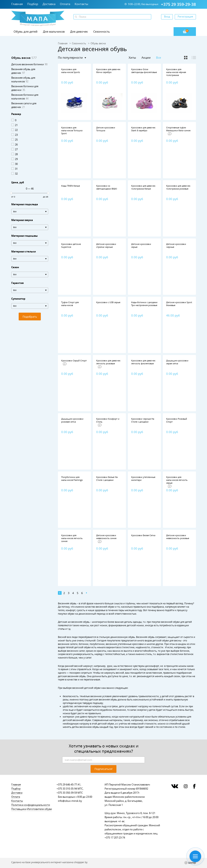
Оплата (65, 4)
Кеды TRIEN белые (71, 186)
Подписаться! (103, 769)
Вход (167, 17)
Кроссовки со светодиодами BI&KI (107, 187)
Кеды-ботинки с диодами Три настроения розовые (144, 304)
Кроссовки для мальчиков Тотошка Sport (72, 130)
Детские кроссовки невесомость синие (106, 537)
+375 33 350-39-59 (67, 793)
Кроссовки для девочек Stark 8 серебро (143, 129)
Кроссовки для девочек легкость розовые (108, 362)
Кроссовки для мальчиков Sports (71, 71)
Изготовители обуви (39, 809)
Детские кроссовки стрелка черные (106, 245)
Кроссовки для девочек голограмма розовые (178, 187)
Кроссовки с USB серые (108, 302)
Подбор (33, 4)
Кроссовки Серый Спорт (74, 361)
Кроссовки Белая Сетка (143, 535)
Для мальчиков (54, 31)
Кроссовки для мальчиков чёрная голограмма (176, 72)
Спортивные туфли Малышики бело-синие (178, 129)
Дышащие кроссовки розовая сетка (72, 420)
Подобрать (30, 317)
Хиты (132, 57)
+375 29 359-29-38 (178, 4)
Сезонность (102, 31)
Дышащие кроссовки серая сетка (177, 362)
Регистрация (185, 17)
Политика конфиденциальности (31, 805)
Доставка (49, 4)
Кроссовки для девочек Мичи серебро (108, 71)
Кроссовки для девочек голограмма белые (143, 187)
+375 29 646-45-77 (67, 785)
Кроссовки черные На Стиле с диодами (143, 420)
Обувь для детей (26, 31)
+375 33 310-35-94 (67, 789)
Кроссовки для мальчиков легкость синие (72, 538)
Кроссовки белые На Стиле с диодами (107, 478)
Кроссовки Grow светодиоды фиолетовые (144, 71)
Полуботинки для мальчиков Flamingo (72, 478)
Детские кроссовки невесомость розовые (178, 537)
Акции (146, 57)
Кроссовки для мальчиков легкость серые (177, 480)
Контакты (81, 4)
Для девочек (79, 31)
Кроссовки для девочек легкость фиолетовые (143, 362)
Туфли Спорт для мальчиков (70, 304)
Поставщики (19, 809)
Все (159, 58)
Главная (17, 4)
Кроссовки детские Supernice (71, 245)
